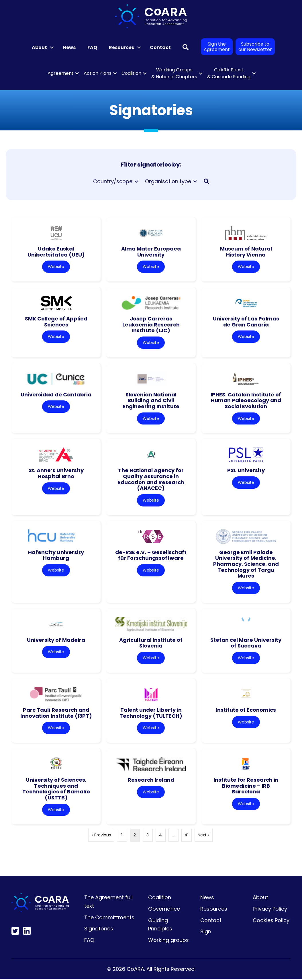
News (69, 47)
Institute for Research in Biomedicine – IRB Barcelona (246, 787)
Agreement (61, 73)
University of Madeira (56, 640)
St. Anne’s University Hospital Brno (56, 474)
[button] (52, 48)
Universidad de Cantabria (56, 395)
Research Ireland (151, 781)
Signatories (99, 930)
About (39, 47)
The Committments (109, 918)
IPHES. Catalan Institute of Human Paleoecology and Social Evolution (246, 400)
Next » (204, 836)
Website (56, 267)
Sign (206, 933)
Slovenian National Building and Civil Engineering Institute (151, 400)
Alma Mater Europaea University (151, 252)
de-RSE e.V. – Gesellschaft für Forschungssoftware (151, 555)
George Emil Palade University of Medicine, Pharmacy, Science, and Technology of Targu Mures (246, 564)
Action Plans (98, 73)
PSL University (246, 471)
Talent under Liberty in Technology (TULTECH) (151, 713)
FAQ (92, 47)
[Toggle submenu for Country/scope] (136, 181)
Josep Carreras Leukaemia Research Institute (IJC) (151, 324)
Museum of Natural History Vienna (246, 252)
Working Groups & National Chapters (174, 73)
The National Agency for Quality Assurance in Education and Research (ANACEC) (151, 480)
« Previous (101, 836)
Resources (121, 47)
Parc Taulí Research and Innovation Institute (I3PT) (56, 713)
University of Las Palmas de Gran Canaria (246, 322)
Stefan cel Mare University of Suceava (246, 643)
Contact (160, 47)
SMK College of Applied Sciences (56, 322)
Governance (164, 910)
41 (187, 836)
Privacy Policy (270, 910)
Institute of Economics (246, 710)
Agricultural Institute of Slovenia (151, 643)
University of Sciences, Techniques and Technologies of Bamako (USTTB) (56, 790)
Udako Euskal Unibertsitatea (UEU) (56, 252)
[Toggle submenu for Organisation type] (195, 181)
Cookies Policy (271, 921)
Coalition (131, 73)
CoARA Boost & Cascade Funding (229, 73)
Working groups (168, 941)
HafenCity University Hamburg (56, 555)
